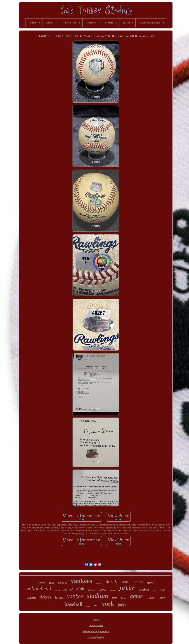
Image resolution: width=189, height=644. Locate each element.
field (115, 598)
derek (111, 582)
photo (103, 590)
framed (99, 583)
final (124, 598)
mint (88, 606)
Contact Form (96, 625)
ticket (151, 597)
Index (96, 620)
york (108, 604)
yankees (81, 581)
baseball (73, 604)
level (96, 606)
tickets (45, 597)
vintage (91, 590)
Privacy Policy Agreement (96, 631)
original (144, 590)
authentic (62, 583)
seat (125, 582)
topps (155, 590)
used (150, 582)
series (42, 583)
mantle (138, 582)
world (112, 590)
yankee (75, 596)
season (31, 598)
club (80, 589)
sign (163, 590)
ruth (52, 583)
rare (162, 597)
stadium (98, 596)
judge (122, 605)
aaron (57, 590)
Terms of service (96, 637)
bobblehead (39, 588)
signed (68, 589)
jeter (127, 588)
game (136, 596)
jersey (59, 597)
